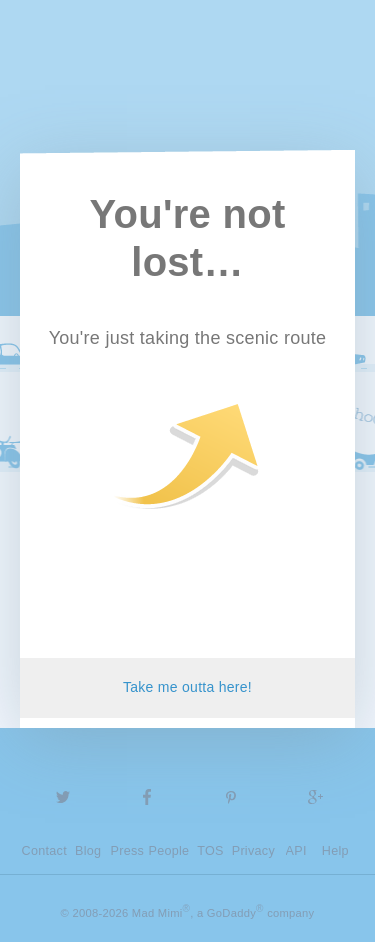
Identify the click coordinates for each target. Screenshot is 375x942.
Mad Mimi (188, 70)
